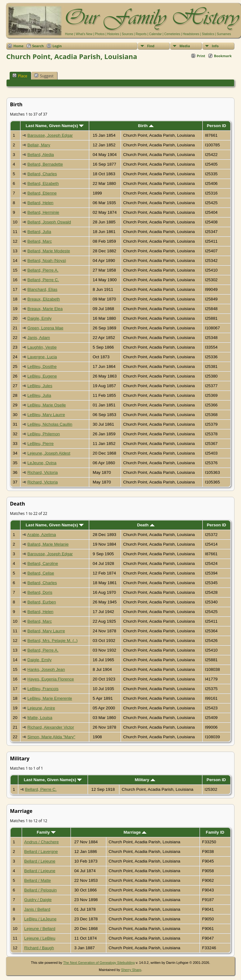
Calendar (155, 34)
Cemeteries (172, 34)
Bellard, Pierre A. (43, 270)
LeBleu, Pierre (40, 444)
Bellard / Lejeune (40, 861)
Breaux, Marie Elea (45, 309)
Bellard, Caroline (43, 563)
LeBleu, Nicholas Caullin (50, 424)
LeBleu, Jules (40, 386)
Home (69, 34)
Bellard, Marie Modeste (49, 251)
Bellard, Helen (40, 203)
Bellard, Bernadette (45, 164)
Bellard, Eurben (42, 602)
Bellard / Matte (38, 880)
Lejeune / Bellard (40, 929)
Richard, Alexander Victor (51, 727)
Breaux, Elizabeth (44, 299)
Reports (141, 34)
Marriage (135, 832)
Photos (100, 34)
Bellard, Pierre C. (43, 280)
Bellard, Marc (40, 241)
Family (46, 832)
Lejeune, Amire (41, 708)
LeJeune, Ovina (42, 463)
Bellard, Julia (39, 232)
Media (185, 46)
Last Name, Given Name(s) (55, 126)
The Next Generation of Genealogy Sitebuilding (99, 963)
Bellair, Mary (39, 145)
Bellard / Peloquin (40, 890)
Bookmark (223, 56)
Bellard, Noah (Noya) (47, 261)
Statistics (208, 34)
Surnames (224, 34)
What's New (84, 34)
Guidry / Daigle (38, 900)
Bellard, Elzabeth (43, 183)
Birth (146, 126)
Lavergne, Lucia (42, 357)
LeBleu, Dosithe (42, 366)
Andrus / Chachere (42, 842)
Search (38, 46)
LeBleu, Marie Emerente (50, 698)
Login (57, 46)
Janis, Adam (39, 338)
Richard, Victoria (43, 472)
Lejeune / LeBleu (40, 938)
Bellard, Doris (40, 592)
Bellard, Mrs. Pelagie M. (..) (52, 641)
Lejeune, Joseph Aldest (49, 453)
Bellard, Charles (42, 174)
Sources (127, 34)
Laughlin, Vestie (42, 347)
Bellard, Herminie (43, 212)
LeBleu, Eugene (42, 376)
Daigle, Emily (39, 318)
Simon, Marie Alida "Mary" (51, 737)
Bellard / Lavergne (41, 852)
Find (151, 46)
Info (215, 46)
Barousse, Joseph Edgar (50, 135)
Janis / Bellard (37, 909)
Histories (113, 34)
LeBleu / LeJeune (40, 919)
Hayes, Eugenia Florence (51, 679)
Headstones (191, 34)
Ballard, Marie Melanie (48, 544)
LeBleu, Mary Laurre (46, 415)
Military (145, 780)
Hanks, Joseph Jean (46, 669)
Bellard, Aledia (41, 155)
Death (146, 525)
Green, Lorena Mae (45, 328)
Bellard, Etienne (42, 193)
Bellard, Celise (41, 573)
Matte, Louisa (40, 718)
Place (20, 76)
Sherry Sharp (131, 970)
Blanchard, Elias (42, 289)
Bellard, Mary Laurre (46, 631)
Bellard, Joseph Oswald (49, 222)
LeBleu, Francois (43, 689)
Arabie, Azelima (42, 535)
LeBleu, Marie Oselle (47, 405)
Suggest (44, 76)
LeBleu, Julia (39, 395)
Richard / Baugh (39, 948)
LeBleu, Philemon (44, 434)
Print (201, 56)
